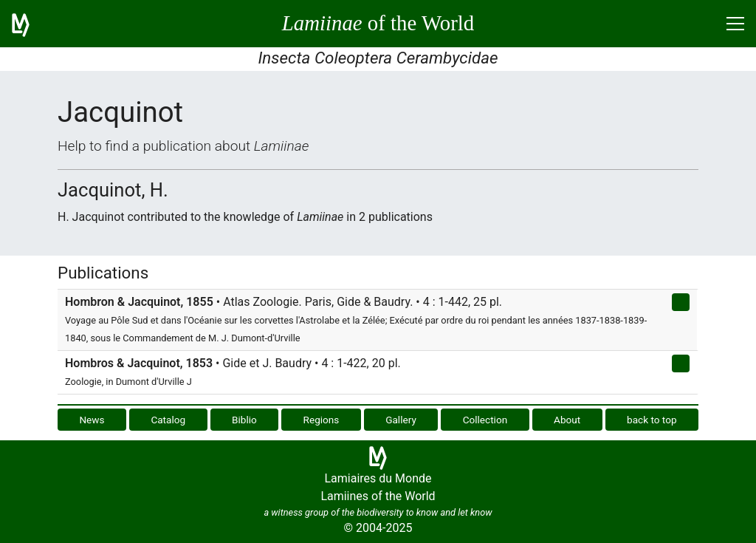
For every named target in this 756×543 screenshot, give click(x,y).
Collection (485, 420)
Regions (322, 420)
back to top (652, 420)
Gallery (401, 420)
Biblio (244, 420)
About (567, 420)
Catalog (168, 420)
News (92, 420)
